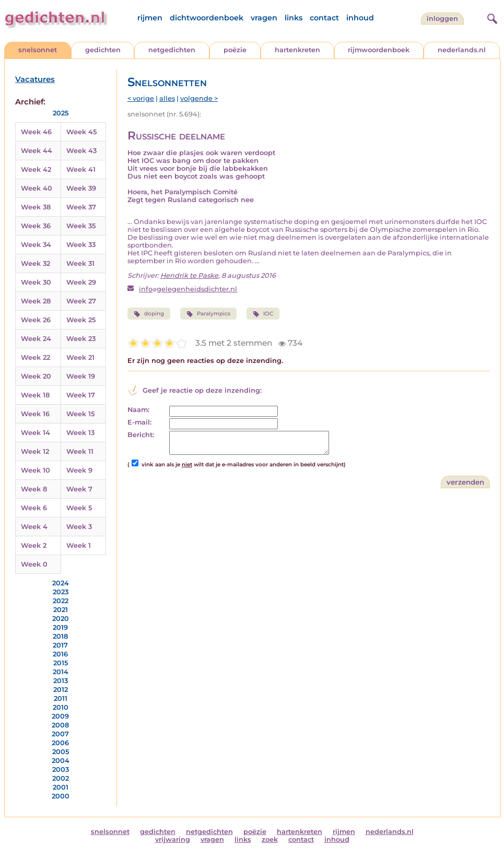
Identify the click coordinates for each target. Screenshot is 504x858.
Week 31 (80, 263)
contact (324, 18)
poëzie (235, 50)
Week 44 (37, 151)
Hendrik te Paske (189, 275)
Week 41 (81, 169)
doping (149, 314)
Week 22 (36, 357)
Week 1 (79, 545)
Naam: (138, 410)
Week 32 (36, 263)
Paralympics (208, 314)
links (294, 18)
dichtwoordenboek (207, 18)
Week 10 (36, 470)
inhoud (360, 18)
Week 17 (81, 395)
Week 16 (35, 414)
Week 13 (80, 433)
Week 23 (81, 339)
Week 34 (36, 245)
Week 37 (81, 207)
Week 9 (79, 470)
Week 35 (81, 226)
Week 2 (34, 545)
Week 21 (80, 357)
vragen (264, 18)
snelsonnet (38, 50)
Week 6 (34, 508)
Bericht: (141, 435)
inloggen (442, 19)
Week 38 (36, 207)
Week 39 (81, 188)
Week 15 (80, 414)
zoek (270, 839)
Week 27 (81, 301)
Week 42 (36, 169)
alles (167, 98)
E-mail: (139, 422)
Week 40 (37, 188)
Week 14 (36, 433)
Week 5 (79, 508)
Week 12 (35, 451)
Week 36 (36, 226)
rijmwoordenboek (379, 50)
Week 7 (79, 489)
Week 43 (81, 151)
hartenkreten (297, 50)
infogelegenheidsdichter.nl (188, 289)
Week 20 (36, 376)
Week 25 (81, 320)
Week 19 (81, 376)
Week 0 (34, 564)
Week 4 (34, 527)
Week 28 (36, 301)
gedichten (103, 50)
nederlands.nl (462, 50)
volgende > (199, 98)
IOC (263, 314)
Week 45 (81, 132)
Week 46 (36, 132)
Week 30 (36, 282)
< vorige (141, 98)
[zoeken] (491, 17)
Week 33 (81, 245)
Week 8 (34, 489)
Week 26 (36, 320)
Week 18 (35, 395)
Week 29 (81, 282)
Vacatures (35, 79)
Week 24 (36, 339)
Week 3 (79, 527)
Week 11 (80, 451)
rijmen (150, 18)
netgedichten (172, 50)
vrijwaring (173, 839)
